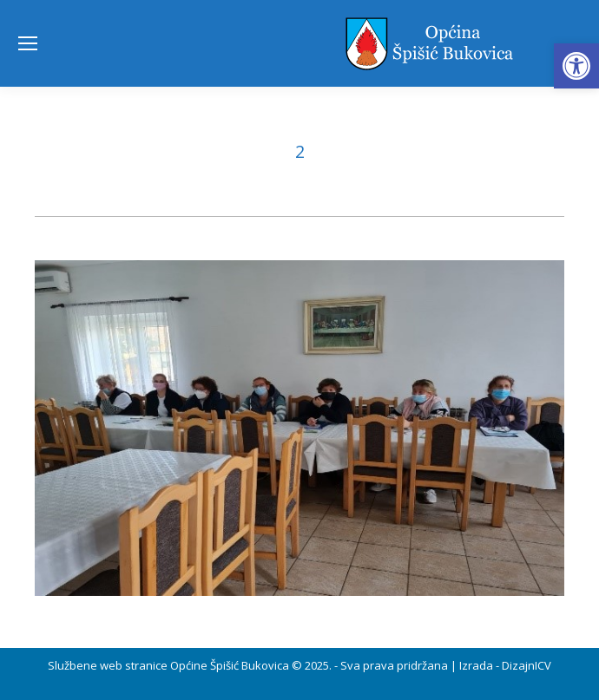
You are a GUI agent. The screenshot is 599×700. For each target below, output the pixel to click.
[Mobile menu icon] (28, 43)
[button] (576, 66)
